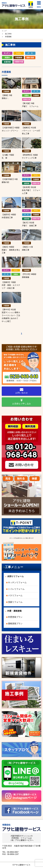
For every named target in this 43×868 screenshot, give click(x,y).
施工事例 (8, 34)
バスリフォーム (15, 595)
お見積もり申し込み (22, 402)
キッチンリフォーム (17, 582)
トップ (4, 31)
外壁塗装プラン (15, 617)
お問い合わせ (22, 391)
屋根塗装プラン (15, 624)
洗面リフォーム (15, 602)
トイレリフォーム (16, 589)
